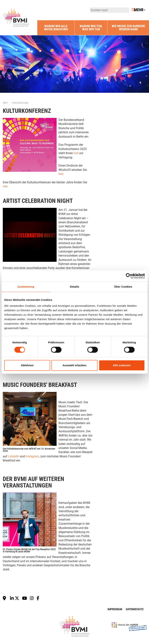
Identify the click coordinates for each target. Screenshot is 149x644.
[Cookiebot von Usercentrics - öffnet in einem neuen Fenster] (128, 276)
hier (76, 153)
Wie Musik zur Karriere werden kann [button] (128, 28)
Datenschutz (135, 609)
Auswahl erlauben (74, 365)
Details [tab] (75, 287)
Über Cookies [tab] (123, 287)
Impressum (115, 609)
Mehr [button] (140, 10)
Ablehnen (27, 365)
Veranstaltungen (20, 103)
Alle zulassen (122, 365)
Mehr (5, 103)
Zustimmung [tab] (26, 287)
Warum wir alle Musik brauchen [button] (56, 28)
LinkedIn (14, 456)
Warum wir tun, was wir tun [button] (91, 28)
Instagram (32, 456)
